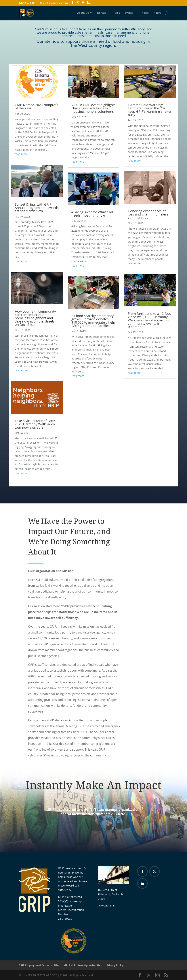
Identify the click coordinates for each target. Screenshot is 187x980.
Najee (145, 13)
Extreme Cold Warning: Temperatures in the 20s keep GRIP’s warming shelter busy (150, 110)
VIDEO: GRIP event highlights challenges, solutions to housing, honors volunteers (93, 108)
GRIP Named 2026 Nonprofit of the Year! (37, 106)
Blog (117, 13)
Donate (102, 13)
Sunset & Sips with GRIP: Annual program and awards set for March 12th (37, 208)
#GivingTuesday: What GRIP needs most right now (93, 214)
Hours (157, 13)
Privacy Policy (115, 965)
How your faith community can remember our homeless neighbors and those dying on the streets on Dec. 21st (35, 318)
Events (129, 13)
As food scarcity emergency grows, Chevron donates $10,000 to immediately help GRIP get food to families (93, 321)
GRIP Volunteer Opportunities (83, 965)
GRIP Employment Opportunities (39, 965)
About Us (83, 13)
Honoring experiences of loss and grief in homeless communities (148, 214)
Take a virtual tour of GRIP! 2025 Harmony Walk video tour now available (35, 424)
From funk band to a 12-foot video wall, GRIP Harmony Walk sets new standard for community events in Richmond (149, 320)
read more (21, 154)
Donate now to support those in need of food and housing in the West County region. (93, 43)
